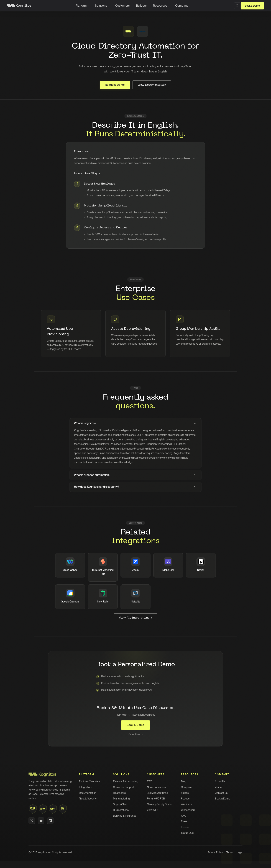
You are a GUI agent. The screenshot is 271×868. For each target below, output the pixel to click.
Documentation (88, 793)
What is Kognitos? (135, 423)
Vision (218, 787)
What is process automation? (135, 475)
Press (184, 821)
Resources (160, 6)
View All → (153, 810)
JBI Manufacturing (157, 793)
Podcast (186, 799)
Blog (184, 781)
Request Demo (115, 85)
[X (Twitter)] (32, 821)
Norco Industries (156, 787)
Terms (230, 852)
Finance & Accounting (126, 781)
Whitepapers (188, 810)
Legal (239, 852)
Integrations (86, 787)
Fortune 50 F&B (156, 799)
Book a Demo (252, 6)
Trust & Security (88, 799)
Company (182, 6)
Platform (81, 6)
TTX (149, 781)
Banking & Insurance (125, 816)
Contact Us (221, 793)
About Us (220, 781)
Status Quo (187, 833)
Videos (185, 793)
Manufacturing (121, 799)
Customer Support (123, 787)
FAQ (184, 816)
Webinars (186, 804)
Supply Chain (121, 804)
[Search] (237, 6)
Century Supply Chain (159, 804)
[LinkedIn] (50, 821)
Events (185, 827)
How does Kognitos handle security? (135, 487)
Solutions (101, 6)
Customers (122, 6)
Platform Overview (89, 781)
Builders (141, 6)
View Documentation (152, 85)
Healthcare (119, 793)
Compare (186, 787)
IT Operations (121, 810)
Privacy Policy (215, 852)
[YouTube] (41, 821)
